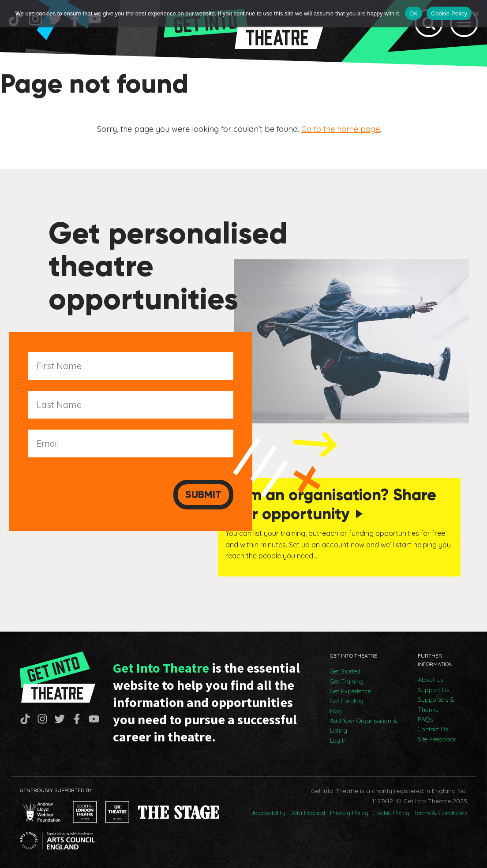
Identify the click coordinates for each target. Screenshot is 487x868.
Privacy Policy (349, 811)
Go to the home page (341, 129)
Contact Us (433, 727)
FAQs (425, 718)
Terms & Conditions (440, 811)
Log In (338, 739)
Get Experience (350, 689)
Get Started (345, 670)
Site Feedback (437, 737)
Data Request (307, 811)
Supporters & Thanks (436, 703)
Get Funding (347, 700)
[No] (476, 14)
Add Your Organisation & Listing (364, 724)
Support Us (433, 688)
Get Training (347, 680)
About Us (431, 678)
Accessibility (268, 811)
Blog (336, 709)
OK (414, 13)
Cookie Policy (391, 811)
